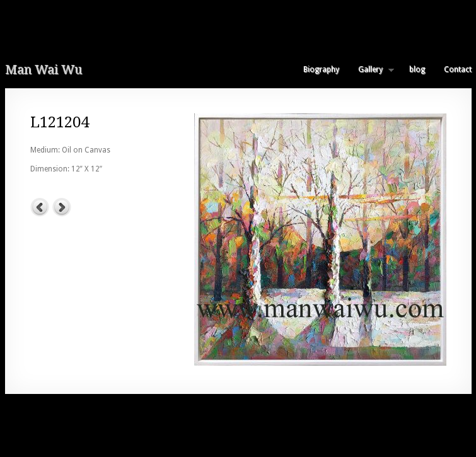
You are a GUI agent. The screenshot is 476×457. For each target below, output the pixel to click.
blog (417, 69)
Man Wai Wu (44, 69)
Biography (321, 69)
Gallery (371, 69)
